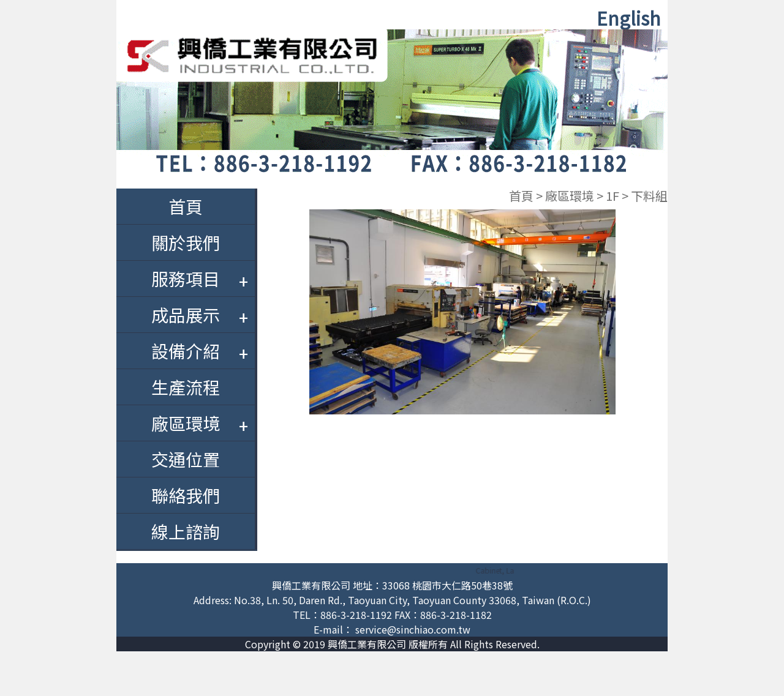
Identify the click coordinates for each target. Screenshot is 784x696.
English (628, 18)
